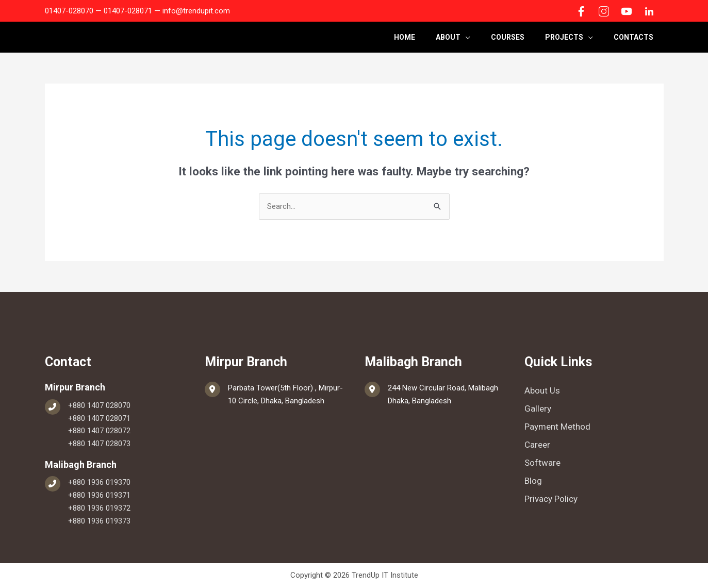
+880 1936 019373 (99, 521)
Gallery (538, 409)
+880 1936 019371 (99, 495)
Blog (533, 481)
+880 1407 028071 (99, 418)
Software (542, 463)
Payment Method (557, 427)
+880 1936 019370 (99, 482)
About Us (542, 390)
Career (537, 445)
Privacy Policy (551, 499)
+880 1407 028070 (99, 405)
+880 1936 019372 (99, 508)
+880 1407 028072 (99, 431)
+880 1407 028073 (99, 444)
